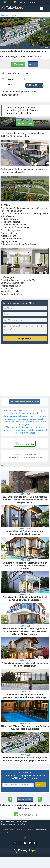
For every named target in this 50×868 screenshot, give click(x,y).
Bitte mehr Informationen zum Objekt (25, 400)
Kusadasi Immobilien (9, 15)
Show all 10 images (25, 121)
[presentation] (3, 31)
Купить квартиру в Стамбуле (13, 822)
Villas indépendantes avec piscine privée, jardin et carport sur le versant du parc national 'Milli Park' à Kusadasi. (25, 428)
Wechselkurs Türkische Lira (25, 453)
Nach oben (41, 827)
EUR (33, 2)
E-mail (33, 62)
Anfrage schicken (25, 336)
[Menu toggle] (41, 9)
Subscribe (41, 783)
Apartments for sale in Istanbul (14, 819)
